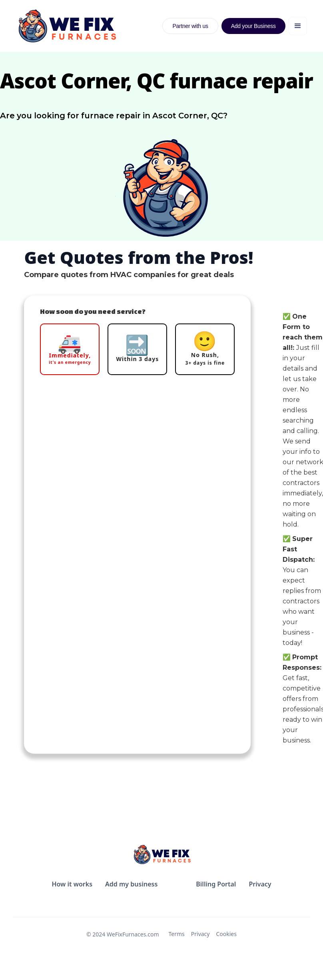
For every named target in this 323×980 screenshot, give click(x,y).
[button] (298, 26)
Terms (176, 934)
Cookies (226, 934)
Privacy (200, 934)
